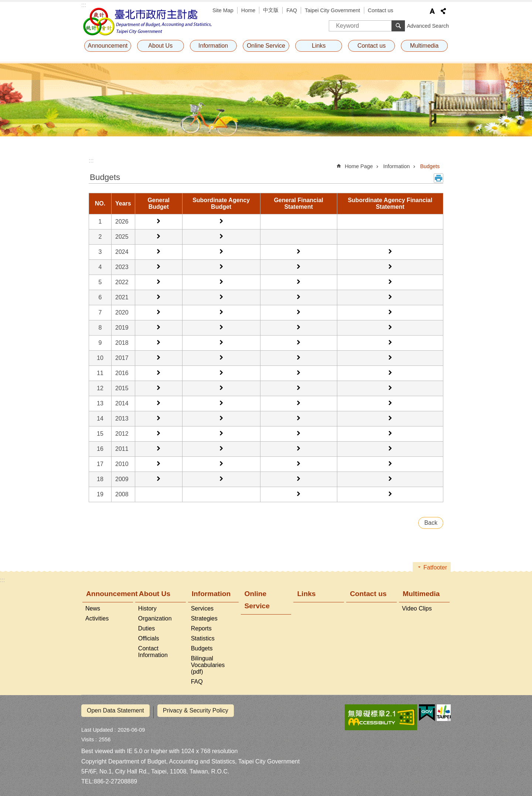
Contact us (381, 10)
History (147, 608)
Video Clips (417, 608)
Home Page (359, 166)
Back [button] (431, 523)
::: (84, 5)
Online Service (266, 46)
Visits (88, 736)
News (93, 608)
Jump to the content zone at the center (4, 4)
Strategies (204, 618)
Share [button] (443, 11)
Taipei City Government (332, 10)
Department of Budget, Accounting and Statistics (148, 21)
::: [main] (91, 161)
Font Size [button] (432, 11)
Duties (146, 628)
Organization (155, 618)
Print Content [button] (439, 178)
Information (213, 46)
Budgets (430, 166)
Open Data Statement (115, 710)
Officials (149, 638)
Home (248, 10)
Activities (97, 618)
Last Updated (97, 727)
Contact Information (153, 652)
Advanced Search (428, 26)
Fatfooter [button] (435, 567)
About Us (160, 46)
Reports (201, 628)
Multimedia (424, 46)
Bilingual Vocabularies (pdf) (208, 665)
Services (202, 608)
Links (319, 46)
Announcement (108, 46)
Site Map (223, 10)
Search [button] (398, 26)
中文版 (271, 10)
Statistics (203, 638)
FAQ (292, 10)
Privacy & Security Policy (196, 710)
